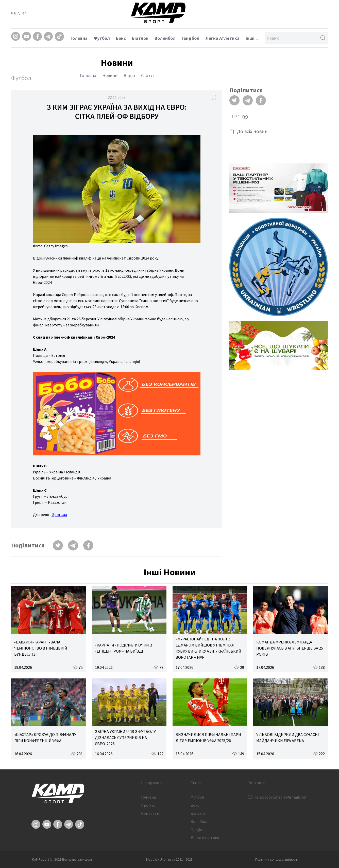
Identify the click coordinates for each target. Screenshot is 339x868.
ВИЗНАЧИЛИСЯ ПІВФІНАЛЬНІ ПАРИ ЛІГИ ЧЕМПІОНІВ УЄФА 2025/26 (208, 737)
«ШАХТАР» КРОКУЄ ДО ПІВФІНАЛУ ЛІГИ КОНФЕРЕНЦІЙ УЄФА (45, 737)
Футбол (102, 38)
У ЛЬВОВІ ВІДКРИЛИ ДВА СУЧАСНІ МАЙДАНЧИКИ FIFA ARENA (288, 737)
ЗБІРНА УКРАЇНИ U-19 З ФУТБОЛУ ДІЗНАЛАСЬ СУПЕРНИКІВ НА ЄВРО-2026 (125, 737)
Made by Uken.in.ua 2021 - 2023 (169, 859)
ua (13, 13)
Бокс (121, 38)
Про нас (148, 805)
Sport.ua (59, 514)
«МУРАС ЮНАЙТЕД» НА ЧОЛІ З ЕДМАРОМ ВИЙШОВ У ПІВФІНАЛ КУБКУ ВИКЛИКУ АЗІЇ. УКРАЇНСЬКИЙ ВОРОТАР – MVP (208, 648)
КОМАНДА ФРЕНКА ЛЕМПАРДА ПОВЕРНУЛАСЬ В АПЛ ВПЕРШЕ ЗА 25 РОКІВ (290, 648)
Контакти (150, 813)
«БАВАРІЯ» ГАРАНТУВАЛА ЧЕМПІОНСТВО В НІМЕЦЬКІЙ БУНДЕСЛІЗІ (41, 648)
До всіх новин (252, 131)
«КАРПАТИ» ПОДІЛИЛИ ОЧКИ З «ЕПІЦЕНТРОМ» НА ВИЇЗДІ (124, 648)
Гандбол (191, 38)
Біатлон (140, 38)
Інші (252, 38)
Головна (79, 38)
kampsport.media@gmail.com (281, 797)
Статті (147, 75)
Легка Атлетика (223, 38)
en (24, 13)
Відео (129, 75)
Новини (110, 75)
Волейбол (165, 38)
